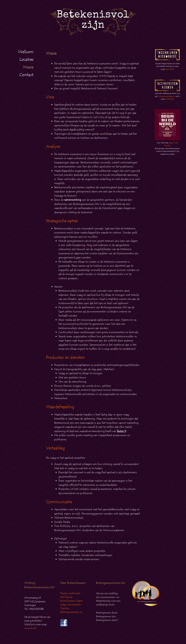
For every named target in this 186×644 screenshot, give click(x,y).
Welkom (26, 52)
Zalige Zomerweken (71, 605)
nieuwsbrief (170, 69)
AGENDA (169, 99)
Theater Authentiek (70, 593)
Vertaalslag (55, 448)
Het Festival (66, 597)
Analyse (53, 147)
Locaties (26, 59)
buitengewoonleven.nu (167, 96)
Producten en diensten (65, 357)
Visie (50, 97)
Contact (26, 75)
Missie (28, 67)
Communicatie (59, 502)
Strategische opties (62, 221)
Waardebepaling (60, 407)
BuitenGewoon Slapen (72, 601)
